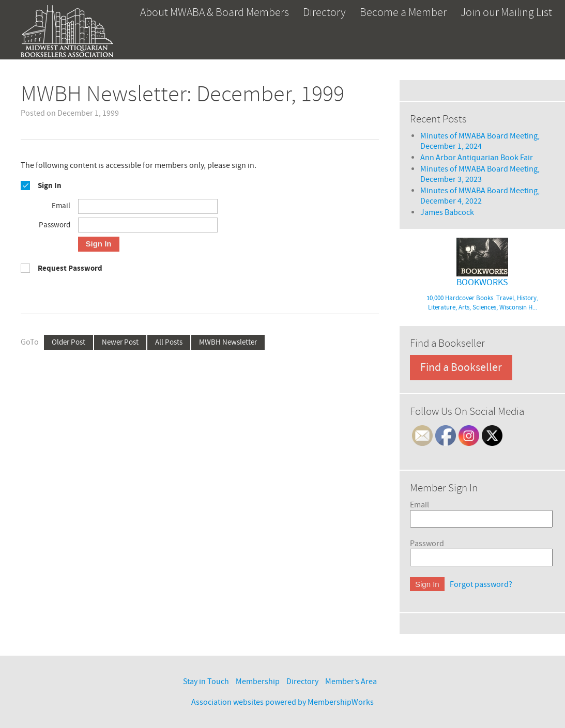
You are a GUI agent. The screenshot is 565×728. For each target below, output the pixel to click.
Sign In (99, 244)
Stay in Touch (206, 681)
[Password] (148, 225)
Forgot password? (481, 584)
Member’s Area (351, 681)
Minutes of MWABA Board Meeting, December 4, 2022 (480, 196)
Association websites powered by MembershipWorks (282, 702)
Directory (324, 12)
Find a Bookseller (461, 368)
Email (419, 505)
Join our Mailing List (506, 12)
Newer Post (120, 342)
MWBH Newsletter (228, 342)
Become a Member (403, 12)
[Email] (148, 206)
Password (427, 544)
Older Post (68, 342)
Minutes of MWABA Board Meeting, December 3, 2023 (480, 174)
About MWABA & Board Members (215, 12)
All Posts (169, 342)
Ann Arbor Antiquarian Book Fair (477, 158)
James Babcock (447, 212)
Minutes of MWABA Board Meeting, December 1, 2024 (480, 141)
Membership (258, 681)
